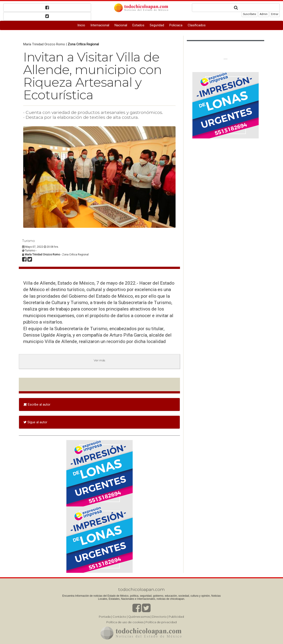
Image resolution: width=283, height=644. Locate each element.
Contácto (119, 617)
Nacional (121, 25)
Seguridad (157, 25)
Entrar (275, 14)
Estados (138, 25)
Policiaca (176, 25)
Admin (264, 14)
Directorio (159, 617)
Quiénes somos (139, 617)
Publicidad (176, 617)
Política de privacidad (161, 622)
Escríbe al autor (37, 404)
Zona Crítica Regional (83, 44)
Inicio (81, 25)
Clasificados (197, 25)
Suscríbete (250, 14)
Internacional (100, 25)
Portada (105, 617)
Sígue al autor (35, 422)
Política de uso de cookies (125, 622)
